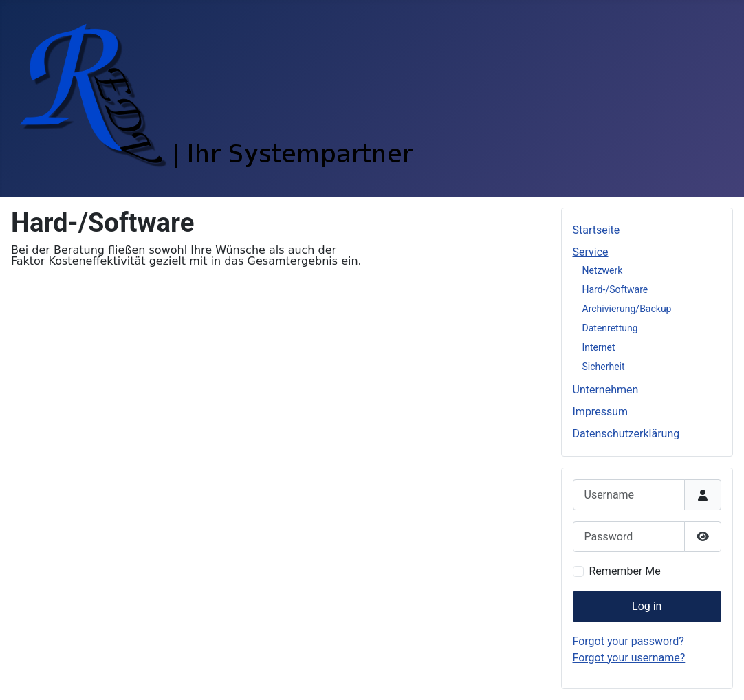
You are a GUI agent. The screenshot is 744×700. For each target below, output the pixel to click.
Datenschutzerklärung (626, 434)
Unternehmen (606, 390)
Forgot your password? (628, 641)
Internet (599, 347)
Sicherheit (604, 367)
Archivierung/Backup (627, 309)
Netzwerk (603, 270)
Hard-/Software (615, 289)
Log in (647, 606)
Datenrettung (610, 328)
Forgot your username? (629, 658)
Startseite (597, 230)
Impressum (601, 412)
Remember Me (625, 571)
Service (591, 252)
